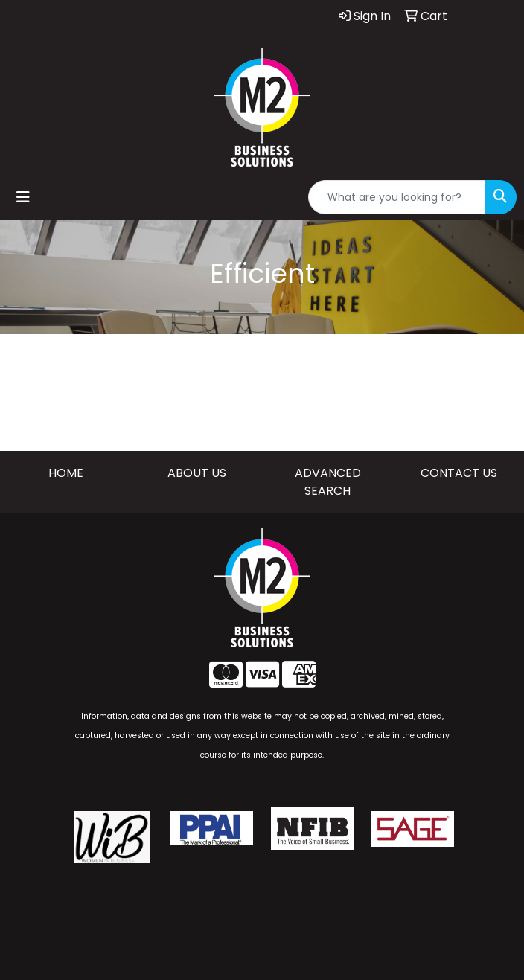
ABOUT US (197, 473)
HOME (66, 473)
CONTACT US (459, 473)
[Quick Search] (397, 197)
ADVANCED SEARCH (328, 482)
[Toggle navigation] (23, 197)
